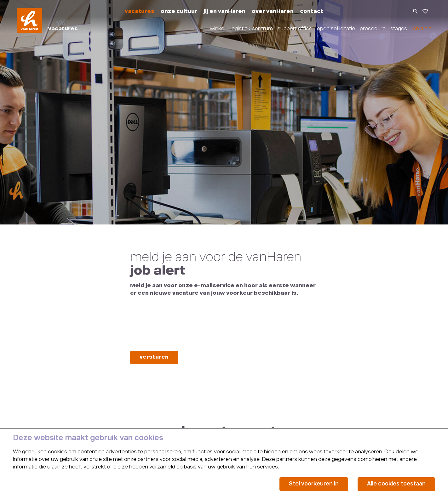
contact (312, 12)
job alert (422, 29)
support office (295, 29)
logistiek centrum (252, 29)
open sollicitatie (336, 29)
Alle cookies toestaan (396, 484)
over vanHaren (273, 12)
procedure (373, 29)
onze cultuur (179, 12)
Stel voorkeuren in (314, 484)
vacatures (140, 12)
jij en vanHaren (224, 12)
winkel (218, 29)
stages (399, 29)
